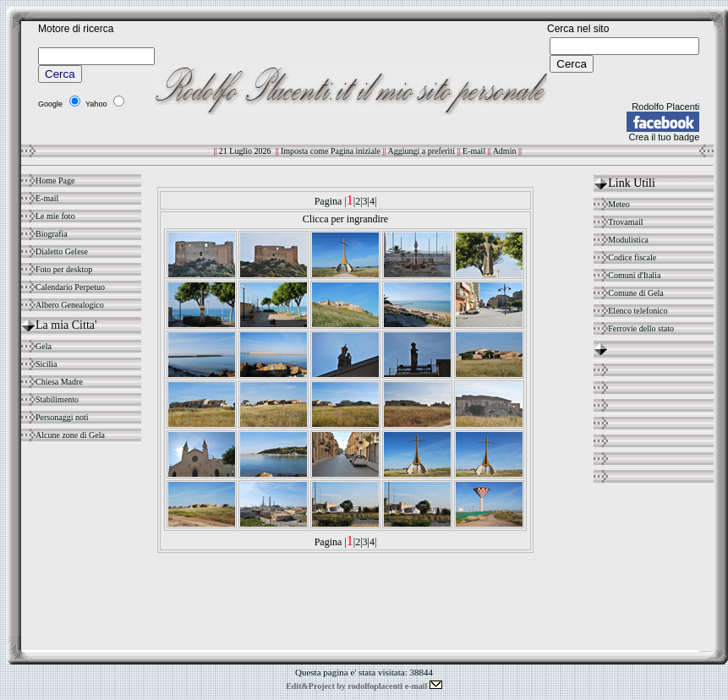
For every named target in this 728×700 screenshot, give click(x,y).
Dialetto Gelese (62, 252)
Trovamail (625, 222)
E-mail (474, 151)
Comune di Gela (636, 293)
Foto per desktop (64, 269)
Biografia (52, 234)
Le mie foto (55, 216)
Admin (505, 151)
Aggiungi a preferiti (423, 151)
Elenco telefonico (638, 311)
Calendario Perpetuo (70, 287)
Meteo (619, 204)
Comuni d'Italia (634, 275)
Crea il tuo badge (664, 137)
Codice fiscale (632, 257)
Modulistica (628, 240)
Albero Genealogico (70, 305)
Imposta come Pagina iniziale (331, 151)
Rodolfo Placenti (665, 107)
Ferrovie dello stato (641, 328)
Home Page (55, 180)
